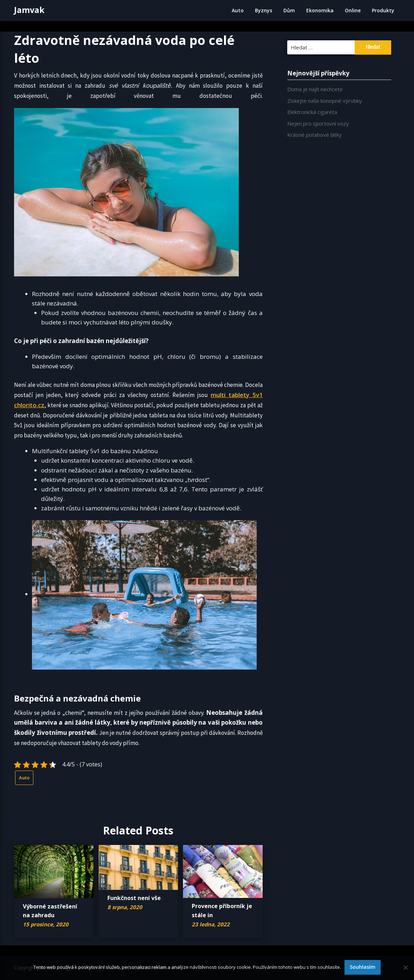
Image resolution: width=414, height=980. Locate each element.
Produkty (383, 10)
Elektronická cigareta (312, 112)
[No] (405, 967)
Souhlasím (363, 967)
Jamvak (29, 10)
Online (353, 10)
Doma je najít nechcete (315, 89)
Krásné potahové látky (314, 135)
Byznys (264, 10)
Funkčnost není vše (134, 898)
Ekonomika (320, 10)
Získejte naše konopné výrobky (325, 101)
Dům (289, 10)
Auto (238, 10)
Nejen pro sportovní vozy (318, 123)
